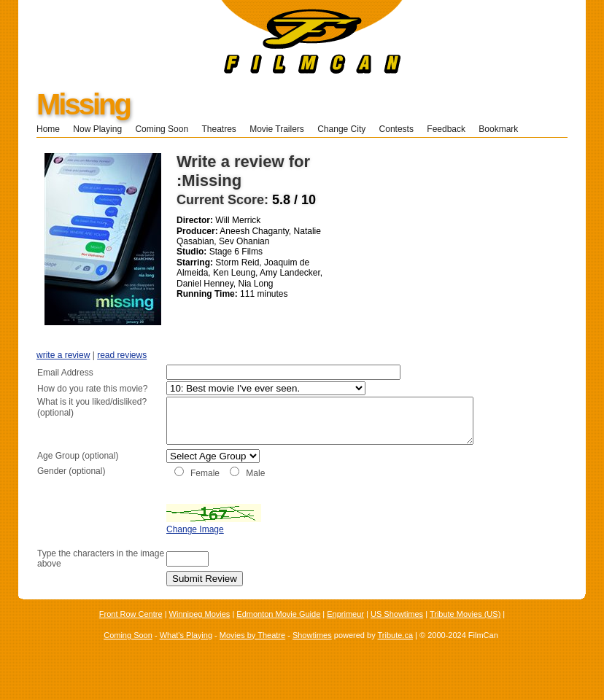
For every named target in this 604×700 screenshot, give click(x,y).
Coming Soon (162, 129)
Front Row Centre (131, 630)
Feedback (446, 129)
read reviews (122, 355)
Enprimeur (345, 630)
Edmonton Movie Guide (278, 630)
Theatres (218, 129)
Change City (341, 129)
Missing (83, 104)
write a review (63, 355)
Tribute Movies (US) (465, 630)
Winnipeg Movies (200, 630)
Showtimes (312, 650)
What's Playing (186, 650)
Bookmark (503, 129)
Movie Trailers (277, 129)
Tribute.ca (396, 650)
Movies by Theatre (252, 650)
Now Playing (97, 129)
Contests (396, 129)
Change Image (159, 545)
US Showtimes (397, 630)
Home (48, 129)
